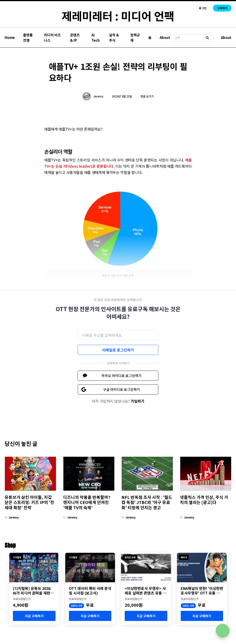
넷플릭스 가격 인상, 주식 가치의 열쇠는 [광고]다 (204, 500)
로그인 (203, 8)
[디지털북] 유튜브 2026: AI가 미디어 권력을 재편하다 (33, 591)
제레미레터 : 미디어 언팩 (118, 16)
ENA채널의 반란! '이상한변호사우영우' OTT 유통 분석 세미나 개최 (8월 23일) (202, 591)
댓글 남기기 (147, 96)
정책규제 (135, 38)
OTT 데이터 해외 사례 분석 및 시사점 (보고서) (90, 591)
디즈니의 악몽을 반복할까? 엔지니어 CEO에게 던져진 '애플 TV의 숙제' (87, 502)
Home (10, 37)
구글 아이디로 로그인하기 (121, 389)
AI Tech (96, 38)
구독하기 (222, 8)
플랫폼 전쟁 (28, 38)
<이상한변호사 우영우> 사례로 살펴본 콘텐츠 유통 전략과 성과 (146, 591)
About (165, 37)
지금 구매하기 (34, 616)
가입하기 (138, 401)
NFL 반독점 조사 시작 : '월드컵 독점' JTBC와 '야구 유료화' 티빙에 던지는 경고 (147, 502)
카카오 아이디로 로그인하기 (121, 376)
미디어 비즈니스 (52, 38)
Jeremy (99, 96)
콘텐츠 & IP (75, 38)
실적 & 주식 (114, 38)
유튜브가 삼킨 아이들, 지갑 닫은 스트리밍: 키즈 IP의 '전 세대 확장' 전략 (29, 502)
